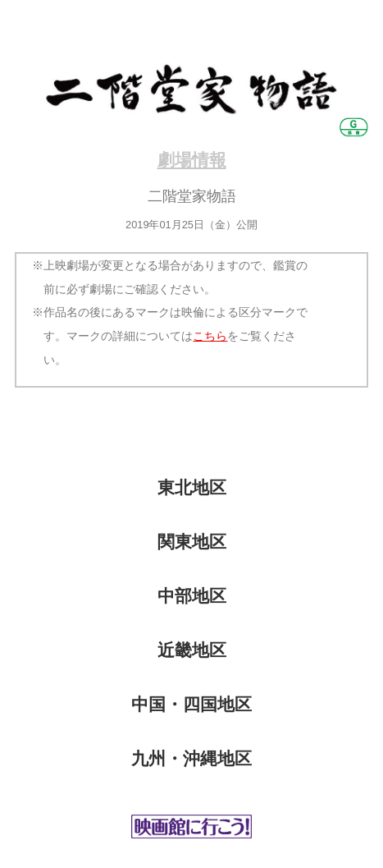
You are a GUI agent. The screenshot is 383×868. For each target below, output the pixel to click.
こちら (210, 336)
